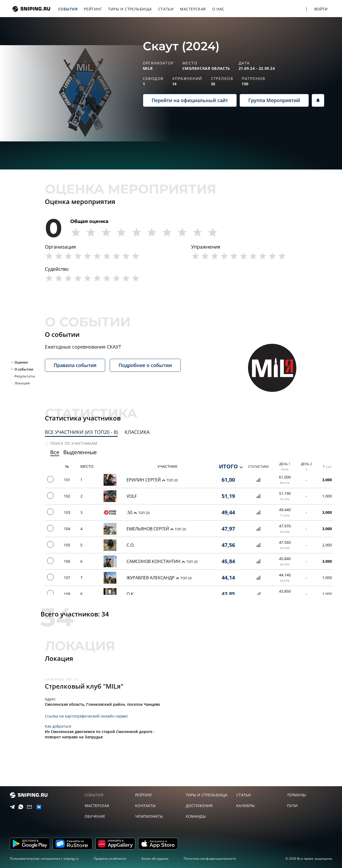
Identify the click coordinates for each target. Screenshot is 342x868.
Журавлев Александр (151, 578)
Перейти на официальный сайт (190, 100)
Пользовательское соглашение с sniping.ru (44, 859)
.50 (130, 512)
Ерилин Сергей (144, 480)
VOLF (132, 496)
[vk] (38, 807)
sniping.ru (31, 9)
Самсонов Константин (154, 561)
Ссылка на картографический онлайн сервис (87, 716)
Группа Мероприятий (274, 100)
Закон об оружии (155, 859)
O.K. (131, 594)
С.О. (131, 545)
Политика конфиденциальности (210, 859)
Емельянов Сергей (148, 529)
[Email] (28, 807)
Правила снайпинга (110, 859)
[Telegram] (11, 807)
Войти (321, 9)
